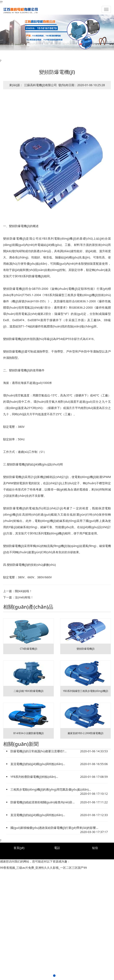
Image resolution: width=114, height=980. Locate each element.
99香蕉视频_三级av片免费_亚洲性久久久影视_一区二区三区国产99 (43, 868)
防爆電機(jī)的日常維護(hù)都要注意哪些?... (39, 751)
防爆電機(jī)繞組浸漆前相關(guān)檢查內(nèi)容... (43, 802)
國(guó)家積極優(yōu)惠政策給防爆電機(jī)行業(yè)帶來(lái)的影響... (54, 828)
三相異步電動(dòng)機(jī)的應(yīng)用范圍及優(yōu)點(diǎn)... (51, 789)
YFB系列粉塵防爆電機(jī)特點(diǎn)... (34, 777)
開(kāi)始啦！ (23, 591)
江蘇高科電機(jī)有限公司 (41, 85)
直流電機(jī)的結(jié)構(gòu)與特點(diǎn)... (38, 764)
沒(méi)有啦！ (24, 597)
